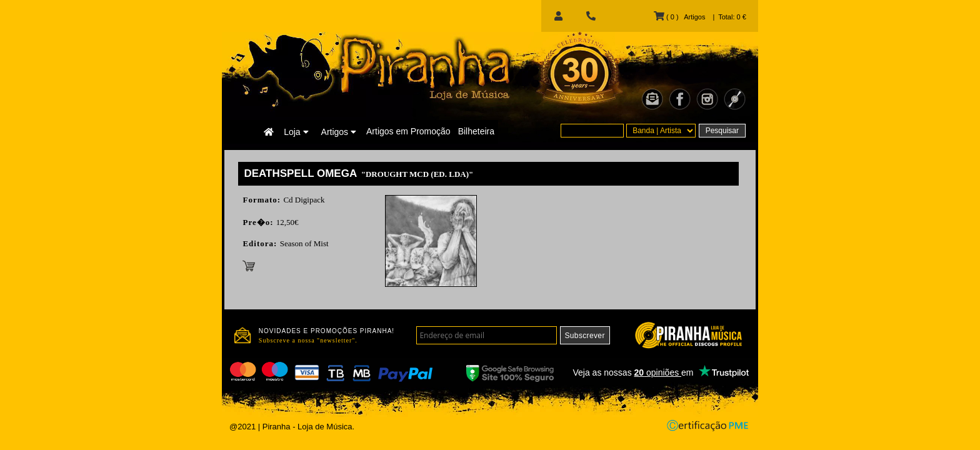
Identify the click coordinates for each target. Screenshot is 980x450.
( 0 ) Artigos (679, 17)
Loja (296, 132)
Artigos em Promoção (408, 131)
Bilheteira (476, 131)
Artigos (339, 132)
